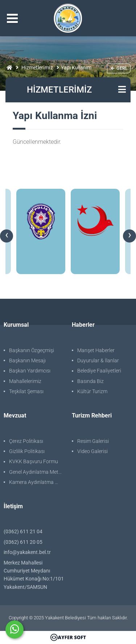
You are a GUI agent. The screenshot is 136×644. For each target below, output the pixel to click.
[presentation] (7, 236)
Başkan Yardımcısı (30, 371)
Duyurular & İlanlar (98, 360)
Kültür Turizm (92, 391)
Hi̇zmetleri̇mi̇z (37, 68)
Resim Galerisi (93, 441)
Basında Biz (90, 381)
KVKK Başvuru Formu (34, 461)
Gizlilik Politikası (27, 451)
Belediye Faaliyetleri (99, 371)
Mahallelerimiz (25, 381)
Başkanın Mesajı (27, 360)
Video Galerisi (92, 451)
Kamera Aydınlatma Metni (37, 482)
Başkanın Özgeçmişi (32, 350)
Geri (119, 68)
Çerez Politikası (26, 441)
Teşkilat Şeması (26, 391)
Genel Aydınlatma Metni (36, 472)
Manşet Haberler (96, 350)
